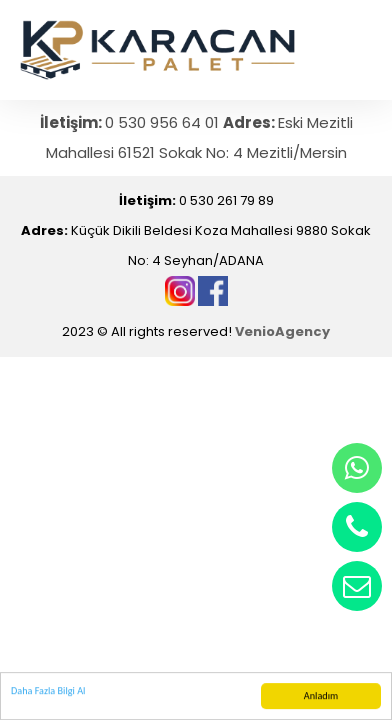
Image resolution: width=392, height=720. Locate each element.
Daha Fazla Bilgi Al (48, 691)
